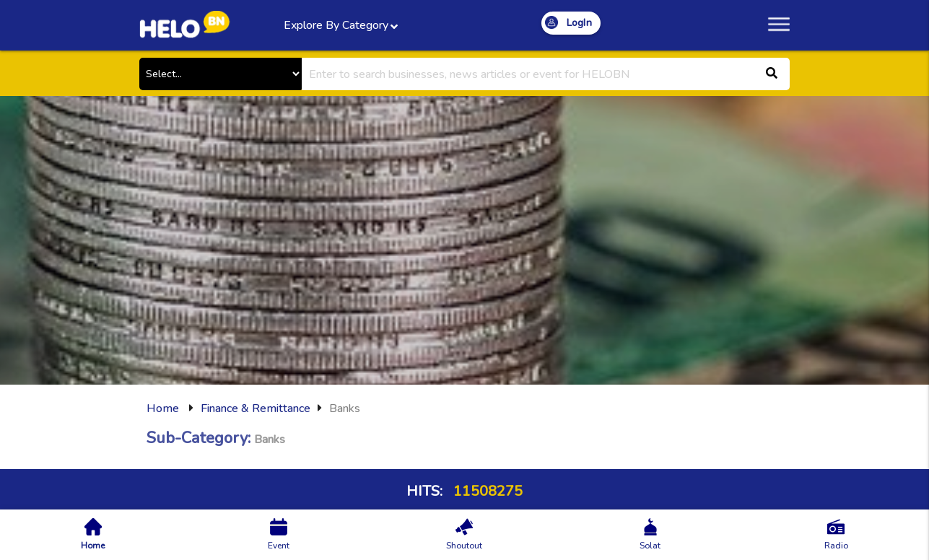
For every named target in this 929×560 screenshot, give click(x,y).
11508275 (486, 491)
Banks (345, 408)
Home (163, 408)
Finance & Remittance (256, 408)
